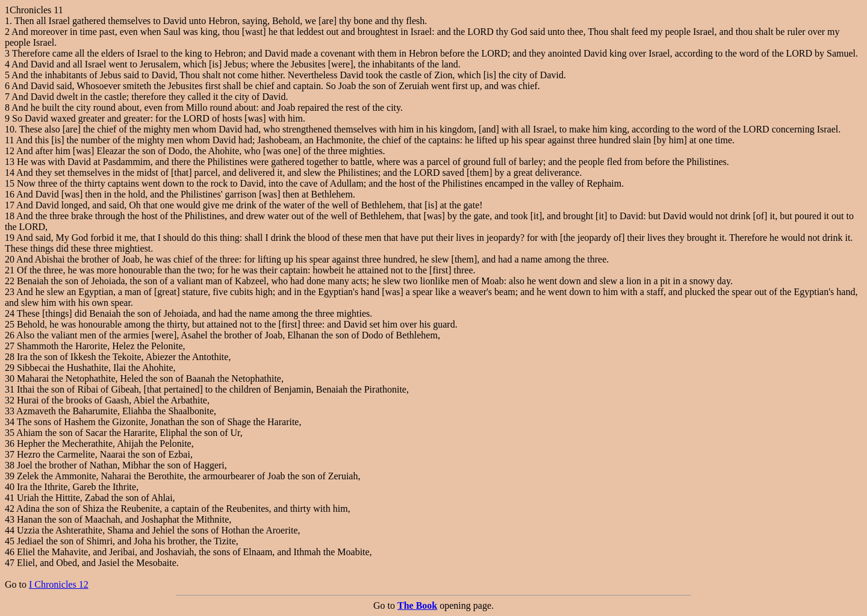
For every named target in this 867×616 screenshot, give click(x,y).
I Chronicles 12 (59, 584)
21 (10, 270)
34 (10, 422)
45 (10, 541)
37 (10, 454)
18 (10, 216)
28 (10, 357)
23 (10, 292)
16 (10, 194)
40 (10, 487)
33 (10, 411)
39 (10, 476)
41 (10, 498)
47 (10, 563)
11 (9, 140)
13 (10, 162)
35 (10, 433)
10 (10, 129)
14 (10, 173)
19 (10, 238)
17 (10, 205)
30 (10, 378)
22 (10, 281)
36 (10, 443)
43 (10, 519)
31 (10, 389)
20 (10, 259)
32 (10, 400)
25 (10, 324)
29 (10, 368)
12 (10, 151)
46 (10, 552)
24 (10, 313)
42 (10, 509)
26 (10, 335)
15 (10, 183)
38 (10, 465)
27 (10, 346)
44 (10, 530)
